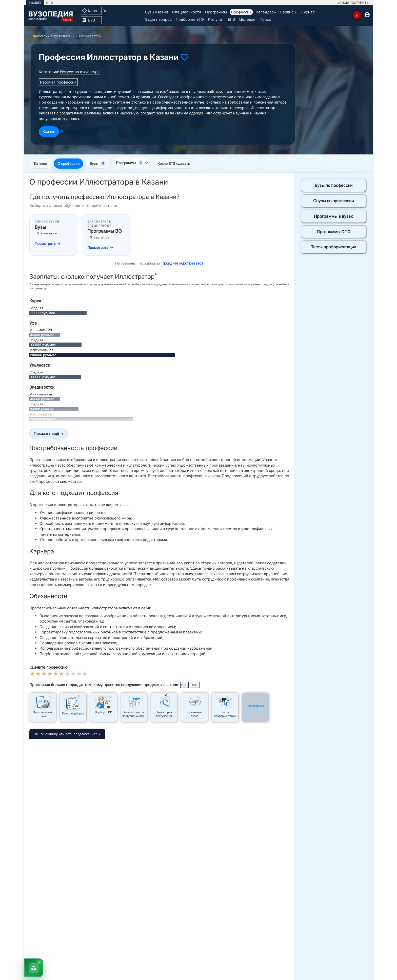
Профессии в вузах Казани (53, 36)
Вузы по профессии (334, 186)
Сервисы (288, 12)
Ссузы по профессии (333, 201)
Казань (49, 132)
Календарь (266, 12)
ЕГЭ (232, 19)
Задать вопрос (158, 19)
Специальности (187, 12)
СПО (49, 3)
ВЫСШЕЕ (35, 3)
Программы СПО (334, 232)
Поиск (265, 19)
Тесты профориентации (333, 248)
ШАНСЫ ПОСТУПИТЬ (353, 3)
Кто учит (216, 19)
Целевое (247, 19)
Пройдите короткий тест (182, 264)
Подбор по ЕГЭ (190, 19)
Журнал (307, 12)
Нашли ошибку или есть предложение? (65, 734)
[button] (34, 968)
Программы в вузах (333, 217)
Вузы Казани (157, 12)
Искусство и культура (80, 72)
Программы (216, 12)
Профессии (241, 12)
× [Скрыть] (39, 962)
